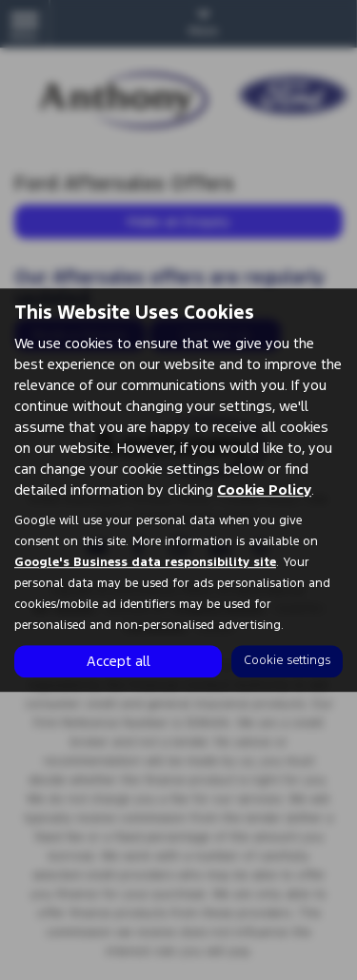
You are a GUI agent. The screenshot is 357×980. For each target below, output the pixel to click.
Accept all (119, 661)
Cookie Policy (264, 490)
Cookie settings (287, 660)
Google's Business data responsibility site (145, 562)
